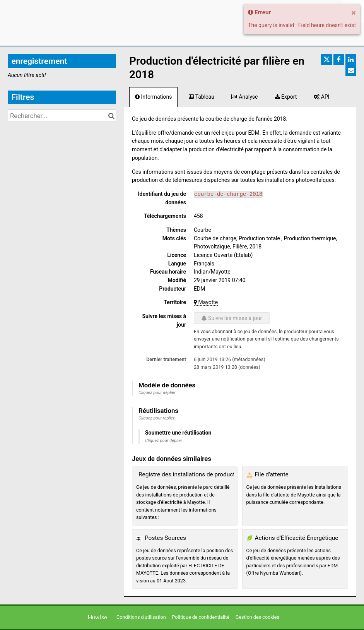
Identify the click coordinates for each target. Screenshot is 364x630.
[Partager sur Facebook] (339, 60)
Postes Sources (165, 538)
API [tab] (321, 97)
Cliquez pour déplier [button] (157, 393)
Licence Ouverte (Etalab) (223, 255)
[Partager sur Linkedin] (351, 60)
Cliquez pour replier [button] (156, 418)
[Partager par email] (351, 70)
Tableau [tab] (201, 97)
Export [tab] (286, 97)
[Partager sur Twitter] (326, 60)
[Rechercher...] (62, 116)
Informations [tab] (153, 97)
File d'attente (272, 474)
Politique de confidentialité (201, 617)
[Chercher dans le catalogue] (111, 116)
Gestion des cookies (257, 617)
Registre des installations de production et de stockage (211, 474)
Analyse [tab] (245, 97)
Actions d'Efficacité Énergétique (297, 538)
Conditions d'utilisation (142, 617)
